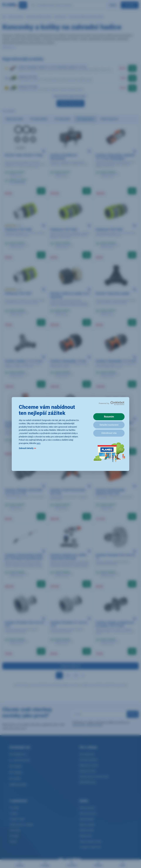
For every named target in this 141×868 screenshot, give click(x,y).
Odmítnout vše (109, 433)
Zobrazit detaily (27, 448)
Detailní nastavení (109, 425)
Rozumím (109, 417)
